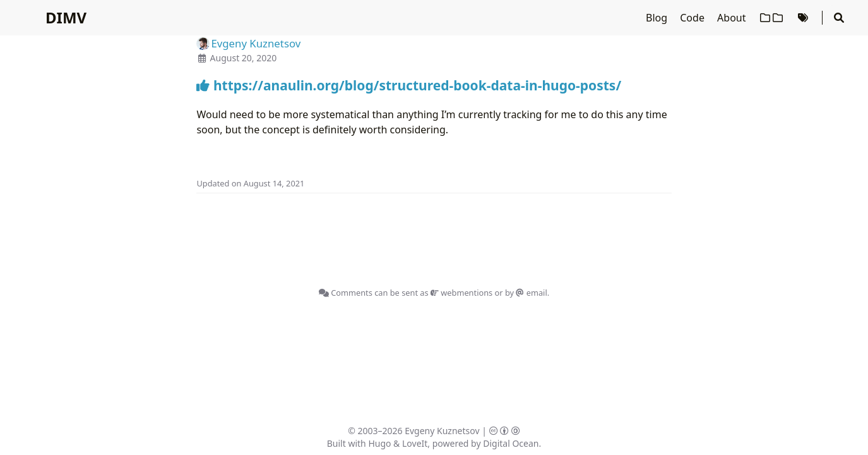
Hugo (379, 443)
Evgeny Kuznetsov (442, 431)
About (733, 18)
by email (526, 293)
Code (693, 18)
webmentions (461, 293)
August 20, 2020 (244, 58)
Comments (346, 293)
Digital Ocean (511, 443)
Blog (658, 18)
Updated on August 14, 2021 (250, 183)
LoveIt (415, 443)
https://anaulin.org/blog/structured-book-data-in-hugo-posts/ (409, 85)
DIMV (66, 17)
